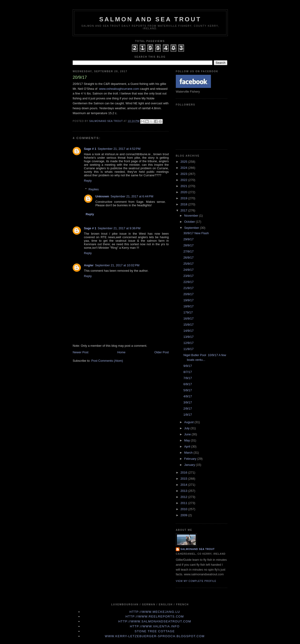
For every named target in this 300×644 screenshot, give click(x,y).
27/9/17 (188, 251)
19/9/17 (188, 300)
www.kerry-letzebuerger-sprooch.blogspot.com (155, 636)
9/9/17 (187, 366)
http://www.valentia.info (155, 626)
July (187, 428)
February (191, 459)
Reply (88, 181)
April (188, 446)
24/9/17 (188, 270)
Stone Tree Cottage (155, 631)
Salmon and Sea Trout (150, 19)
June (188, 434)
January (190, 465)
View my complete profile (196, 581)
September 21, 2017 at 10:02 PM (117, 265)
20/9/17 (188, 294)
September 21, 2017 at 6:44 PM (132, 196)
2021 (184, 186)
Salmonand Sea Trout (198, 549)
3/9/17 (187, 402)
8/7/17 (187, 372)
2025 (184, 162)
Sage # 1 (90, 149)
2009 (184, 515)
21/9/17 (188, 288)
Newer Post (81, 352)
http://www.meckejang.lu (155, 612)
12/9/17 (188, 343)
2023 (184, 174)
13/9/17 (188, 337)
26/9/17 (188, 258)
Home (122, 352)
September (192, 228)
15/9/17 (188, 325)
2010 (184, 509)
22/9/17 (188, 282)
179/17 (188, 312)
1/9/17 (187, 415)
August (189, 422)
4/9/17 (187, 396)
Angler (89, 265)
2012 (184, 497)
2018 (184, 204)
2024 (184, 168)
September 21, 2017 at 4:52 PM (119, 149)
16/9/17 (188, 318)
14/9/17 (188, 331)
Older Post (162, 352)
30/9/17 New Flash (196, 233)
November (192, 216)
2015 (184, 479)
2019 (184, 198)
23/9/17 (188, 276)
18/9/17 (188, 306)
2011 (184, 503)
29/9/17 (188, 239)
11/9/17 (188, 349)
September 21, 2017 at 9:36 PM (119, 228)
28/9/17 (188, 245)
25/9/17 (188, 264)
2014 (184, 485)
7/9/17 (187, 378)
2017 (184, 210)
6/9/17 (187, 384)
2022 (184, 180)
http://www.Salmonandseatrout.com (155, 621)
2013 (184, 491)
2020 (184, 192)
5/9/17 (187, 390)
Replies (94, 189)
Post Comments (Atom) (107, 361)
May (187, 440)
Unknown (102, 196)
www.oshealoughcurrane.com (119, 89)
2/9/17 (187, 409)
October (190, 222)
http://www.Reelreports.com (155, 616)
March (189, 453)
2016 (184, 473)
